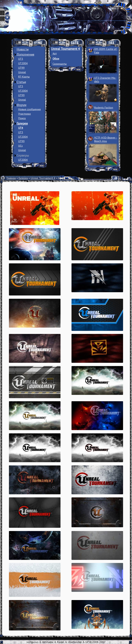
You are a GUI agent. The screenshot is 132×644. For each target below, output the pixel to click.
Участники (24, 114)
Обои (56, 59)
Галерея (22, 123)
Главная (11, 178)
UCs (20, 146)
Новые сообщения (29, 109)
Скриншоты (60, 64)
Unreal (22, 72)
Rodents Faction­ (104, 107)
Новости (23, 49)
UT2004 (23, 63)
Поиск (22, 118)
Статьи (21, 82)
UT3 (21, 59)
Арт (55, 53)
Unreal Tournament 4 (65, 49)
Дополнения (25, 54)
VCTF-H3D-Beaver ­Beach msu (106, 139)
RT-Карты (24, 77)
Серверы (23, 155)
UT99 (21, 68)
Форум (21, 105)
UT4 (21, 128)
